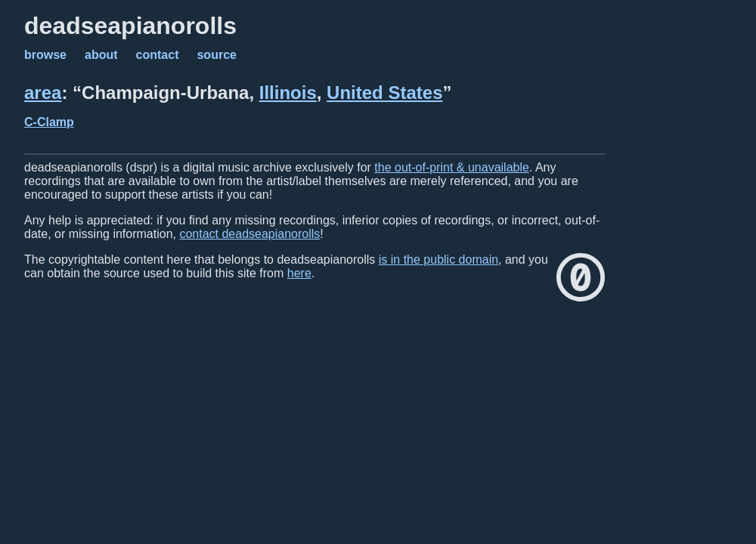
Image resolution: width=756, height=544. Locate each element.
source (216, 55)
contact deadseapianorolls (249, 234)
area (43, 93)
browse (45, 55)
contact (158, 55)
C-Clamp (49, 122)
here (299, 273)
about (101, 55)
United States (384, 93)
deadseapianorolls (130, 26)
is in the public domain (438, 260)
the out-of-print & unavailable (452, 167)
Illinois (288, 93)
